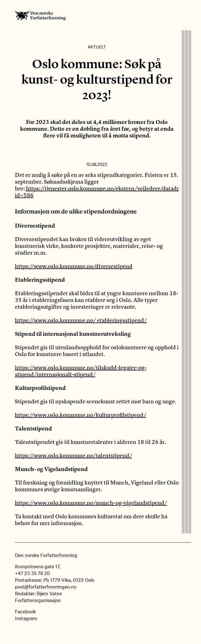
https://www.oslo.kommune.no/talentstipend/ (74, 455)
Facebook (25, 611)
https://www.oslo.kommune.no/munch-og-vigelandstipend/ (91, 503)
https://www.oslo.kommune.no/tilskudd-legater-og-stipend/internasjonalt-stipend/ (81, 371)
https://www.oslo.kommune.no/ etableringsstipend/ (81, 320)
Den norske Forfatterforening (40, 15)
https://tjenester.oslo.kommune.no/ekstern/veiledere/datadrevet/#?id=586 (106, 192)
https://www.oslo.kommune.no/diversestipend (74, 266)
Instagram (26, 618)
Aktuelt (97, 47)
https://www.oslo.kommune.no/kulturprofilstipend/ (81, 415)
